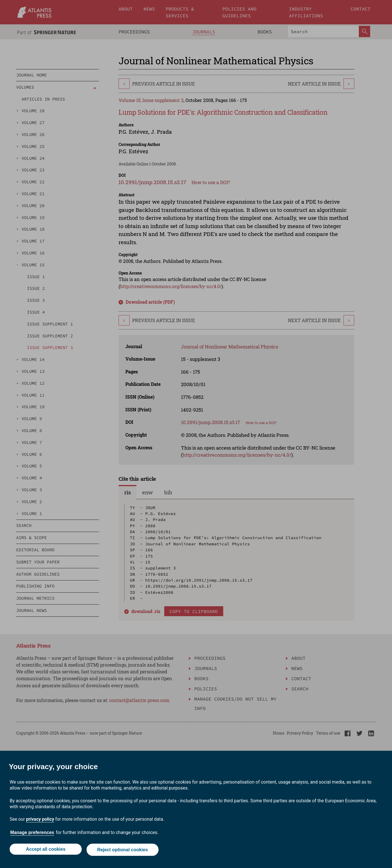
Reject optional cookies (123, 850)
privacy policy (40, 820)
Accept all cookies (45, 850)
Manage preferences (32, 834)
